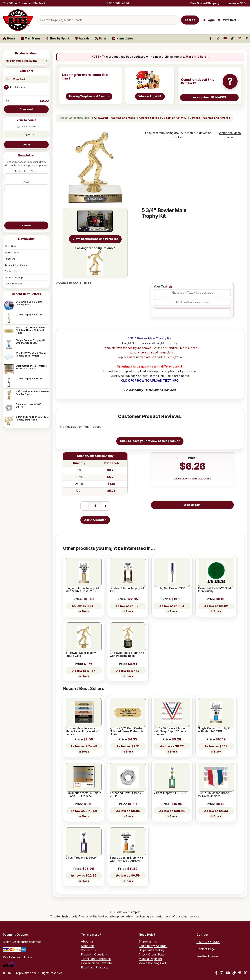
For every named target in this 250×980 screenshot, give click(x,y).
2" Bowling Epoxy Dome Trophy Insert (29, 303)
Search (190, 20)
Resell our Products (95, 967)
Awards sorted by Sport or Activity (162, 118)
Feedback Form (207, 956)
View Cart (19, 79)
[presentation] (26, 206)
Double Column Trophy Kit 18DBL (127, 590)
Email (26, 182)
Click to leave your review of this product (150, 441)
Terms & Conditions (16, 265)
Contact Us (11, 271)
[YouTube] (228, 973)
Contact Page (206, 949)
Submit (26, 225)
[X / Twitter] (245, 973)
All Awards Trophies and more (114, 118)
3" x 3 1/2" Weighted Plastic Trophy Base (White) (31, 354)
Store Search (12, 253)
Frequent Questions (94, 954)
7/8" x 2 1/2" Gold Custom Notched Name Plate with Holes (30, 330)
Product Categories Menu (21, 61)
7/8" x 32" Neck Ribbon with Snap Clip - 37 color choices (170, 731)
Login (26, 144)
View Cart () (232, 20)
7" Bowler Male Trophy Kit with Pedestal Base (127, 654)
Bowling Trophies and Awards (210, 118)
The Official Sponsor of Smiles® (24, 3)
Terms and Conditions (96, 959)
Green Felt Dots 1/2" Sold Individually (214, 590)
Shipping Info (148, 941)
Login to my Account (153, 946)
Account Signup (14, 277)
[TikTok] (234, 973)
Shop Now (10, 246)
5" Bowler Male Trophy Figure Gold (81, 654)
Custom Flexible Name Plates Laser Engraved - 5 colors (82, 731)
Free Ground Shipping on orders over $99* (219, 3)
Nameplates (123, 38)
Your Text (160, 287)
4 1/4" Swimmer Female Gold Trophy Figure (32, 393)
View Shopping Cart (152, 963)
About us (87, 941)
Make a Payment (150, 959)
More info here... (198, 57)
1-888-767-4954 (118, 3)
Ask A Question (95, 520)
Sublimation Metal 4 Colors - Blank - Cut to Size (32, 367)
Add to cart (192, 505)
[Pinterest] (240, 973)
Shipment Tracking (152, 950)
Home (9, 38)
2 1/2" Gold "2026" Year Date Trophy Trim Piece (32, 418)
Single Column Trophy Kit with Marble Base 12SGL (82, 590)
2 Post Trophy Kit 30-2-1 (29, 315)
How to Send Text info (96, 963)
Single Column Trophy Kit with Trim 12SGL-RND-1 (126, 859)
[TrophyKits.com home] (18, 20)
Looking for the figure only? (95, 261)
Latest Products (14, 284)
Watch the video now (230, 135)
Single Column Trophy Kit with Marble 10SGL (30, 342)
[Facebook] (216, 973)
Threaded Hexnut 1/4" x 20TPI (29, 406)
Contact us (88, 950)
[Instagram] (222, 973)
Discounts (88, 946)
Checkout (26, 109)
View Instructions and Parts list (95, 239)
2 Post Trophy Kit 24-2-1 (29, 379)
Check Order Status (152, 954)
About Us (10, 259)
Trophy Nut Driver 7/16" (170, 588)
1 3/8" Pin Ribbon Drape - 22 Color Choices (214, 795)
